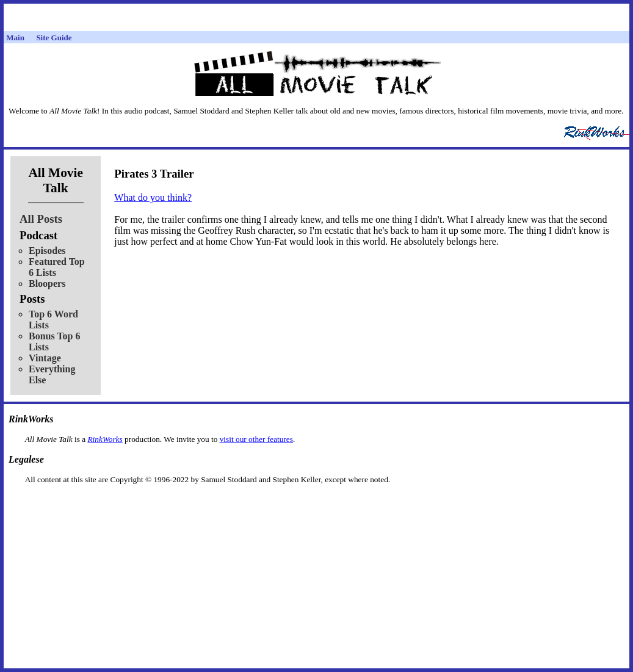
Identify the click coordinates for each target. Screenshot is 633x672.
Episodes (47, 251)
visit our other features (256, 439)
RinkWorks (105, 439)
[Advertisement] (317, 504)
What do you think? (153, 197)
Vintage (45, 358)
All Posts (41, 219)
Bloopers (47, 284)
